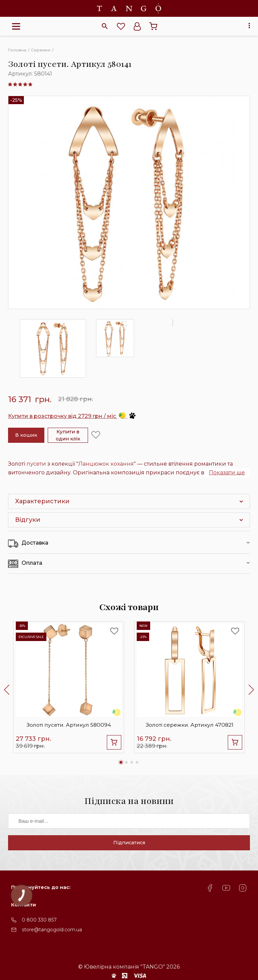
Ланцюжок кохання (106, 464)
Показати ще (227, 473)
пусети (36, 464)
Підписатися (129, 847)
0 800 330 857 (39, 924)
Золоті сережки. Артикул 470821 (190, 724)
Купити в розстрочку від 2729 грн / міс (72, 416)
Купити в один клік (68, 435)
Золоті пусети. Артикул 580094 (69, 724)
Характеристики (42, 501)
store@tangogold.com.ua (52, 934)
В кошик (26, 435)
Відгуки (28, 520)
